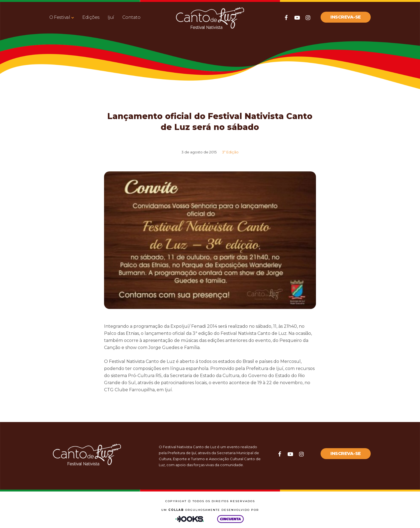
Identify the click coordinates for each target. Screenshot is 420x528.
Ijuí (111, 17)
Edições (91, 17)
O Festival (60, 17)
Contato (131, 17)
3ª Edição (230, 152)
